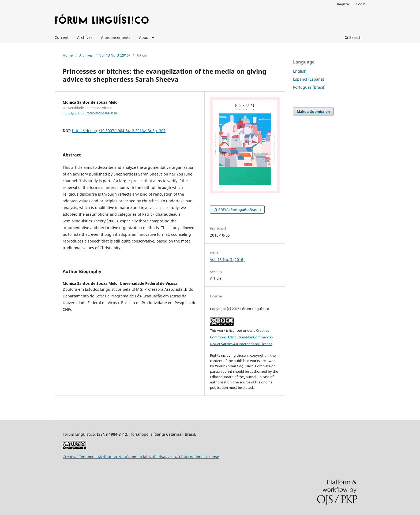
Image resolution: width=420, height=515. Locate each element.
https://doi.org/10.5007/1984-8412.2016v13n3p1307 (119, 131)
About (145, 37)
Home (68, 55)
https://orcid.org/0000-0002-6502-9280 (90, 113)
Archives (85, 37)
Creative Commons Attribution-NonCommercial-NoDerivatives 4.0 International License (242, 337)
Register (344, 4)
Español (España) (309, 79)
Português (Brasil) (309, 87)
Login (361, 4)
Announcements (116, 37)
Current (62, 37)
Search (353, 37)
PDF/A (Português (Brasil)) (239, 210)
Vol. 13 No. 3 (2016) (115, 55)
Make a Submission (313, 111)
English (300, 71)
